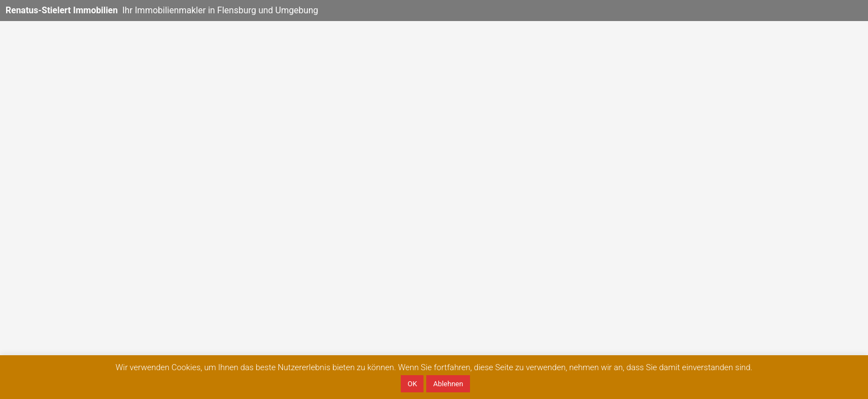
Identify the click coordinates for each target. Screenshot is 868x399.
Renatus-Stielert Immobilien (62, 10)
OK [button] (412, 384)
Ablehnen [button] (448, 384)
